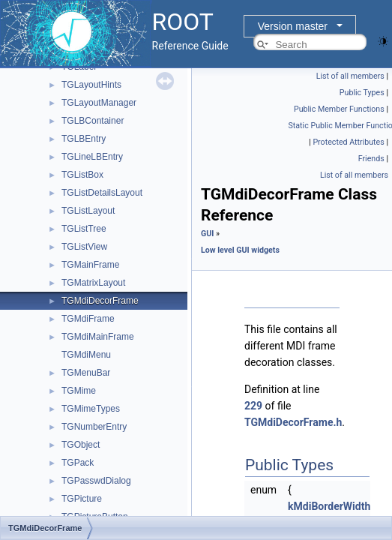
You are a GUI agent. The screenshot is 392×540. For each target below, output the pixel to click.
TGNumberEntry (94, 427)
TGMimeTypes (91, 409)
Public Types (362, 93)
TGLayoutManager (99, 103)
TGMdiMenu (86, 355)
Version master (293, 26)
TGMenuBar (86, 373)
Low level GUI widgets (240, 250)
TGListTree (84, 229)
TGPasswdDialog (96, 481)
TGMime (79, 391)
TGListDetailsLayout (102, 193)
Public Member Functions (339, 109)
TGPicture (82, 499)
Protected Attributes (348, 142)
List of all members (350, 76)
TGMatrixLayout (93, 283)
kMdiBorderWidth (329, 506)
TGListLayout (88, 211)
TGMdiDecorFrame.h (293, 422)
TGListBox (82, 175)
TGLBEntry (84, 139)
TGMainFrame (90, 265)
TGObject (81, 445)
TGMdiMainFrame (98, 337)
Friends (371, 159)
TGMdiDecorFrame (100, 301)
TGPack (78, 463)
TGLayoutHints (91, 85)
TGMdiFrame (88, 319)
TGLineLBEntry (92, 157)
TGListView (84, 247)
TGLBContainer (93, 121)
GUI (207, 234)
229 (253, 406)
